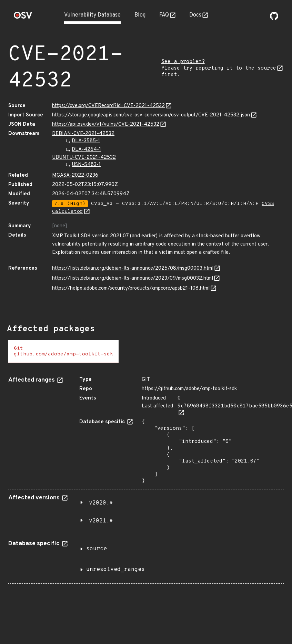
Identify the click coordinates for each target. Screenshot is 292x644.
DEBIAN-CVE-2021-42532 (83, 134)
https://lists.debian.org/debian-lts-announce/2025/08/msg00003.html (133, 268)
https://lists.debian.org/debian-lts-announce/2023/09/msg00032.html (133, 278)
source (97, 549)
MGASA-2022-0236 (75, 175)
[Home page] (23, 17)
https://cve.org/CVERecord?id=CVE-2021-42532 (108, 106)
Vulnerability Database (92, 15)
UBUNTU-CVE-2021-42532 (84, 158)
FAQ (164, 15)
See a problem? (183, 62)
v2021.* (101, 521)
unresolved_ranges (115, 570)
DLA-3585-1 (86, 141)
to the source (256, 68)
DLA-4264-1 (86, 150)
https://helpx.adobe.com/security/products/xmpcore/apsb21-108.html (131, 288)
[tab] (63, 351)
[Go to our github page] (274, 19)
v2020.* (101, 503)
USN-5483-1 (86, 165)
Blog (140, 15)
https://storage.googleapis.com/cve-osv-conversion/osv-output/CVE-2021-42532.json (151, 115)
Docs (195, 15)
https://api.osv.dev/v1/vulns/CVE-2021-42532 (106, 124)
